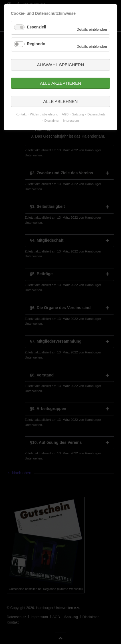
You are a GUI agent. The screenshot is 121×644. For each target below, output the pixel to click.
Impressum (71, 121)
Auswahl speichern (61, 65)
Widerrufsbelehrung (44, 114)
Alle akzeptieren (61, 83)
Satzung (78, 114)
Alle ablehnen (61, 101)
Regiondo (36, 44)
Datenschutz (96, 114)
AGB (65, 114)
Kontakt (21, 114)
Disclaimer (52, 121)
